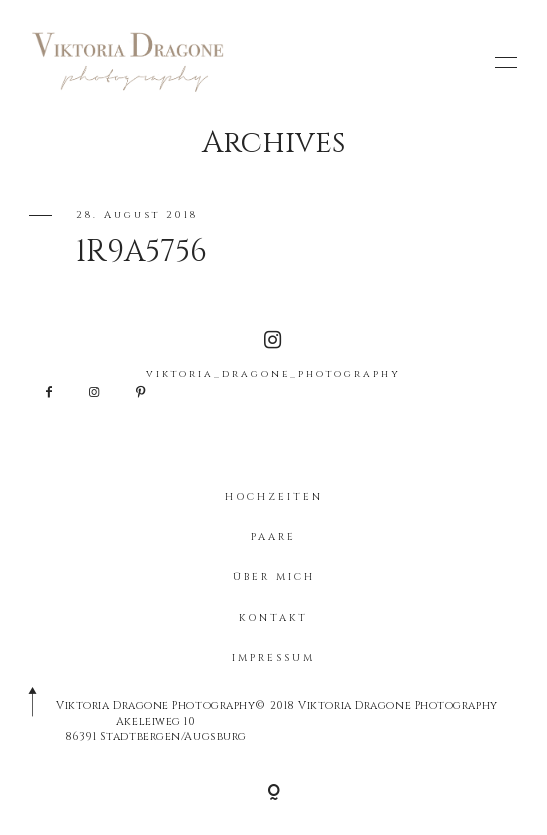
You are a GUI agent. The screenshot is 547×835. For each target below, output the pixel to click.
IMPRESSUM (273, 658)
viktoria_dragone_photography (273, 355)
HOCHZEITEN (274, 497)
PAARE (273, 537)
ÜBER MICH (274, 577)
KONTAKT (273, 618)
